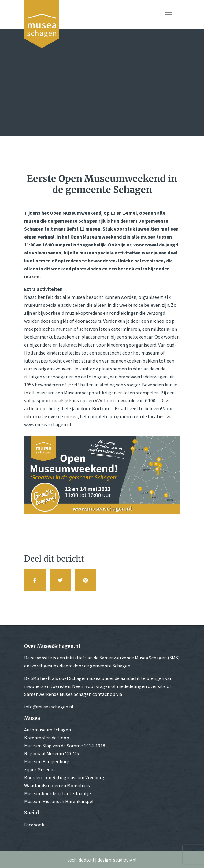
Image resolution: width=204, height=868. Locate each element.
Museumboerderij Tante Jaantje (57, 793)
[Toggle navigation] (169, 15)
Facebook (34, 825)
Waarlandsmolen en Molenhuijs (57, 785)
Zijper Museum (39, 769)
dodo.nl (86, 860)
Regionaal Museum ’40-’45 (52, 753)
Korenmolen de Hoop (47, 738)
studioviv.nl (125, 860)
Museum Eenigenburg (47, 761)
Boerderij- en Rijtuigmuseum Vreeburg (64, 777)
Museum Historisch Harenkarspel (59, 801)
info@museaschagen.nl (49, 707)
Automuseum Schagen (48, 730)
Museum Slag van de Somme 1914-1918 (65, 746)
